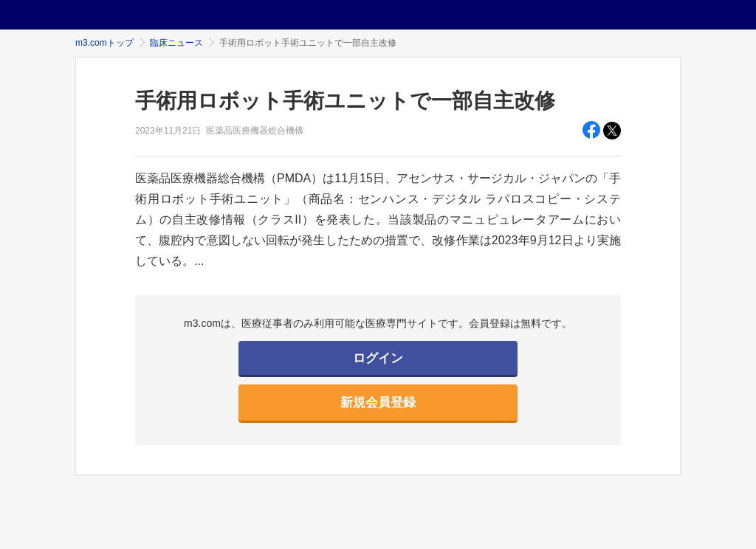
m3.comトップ (104, 43)
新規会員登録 (378, 403)
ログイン (378, 358)
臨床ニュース (176, 43)
